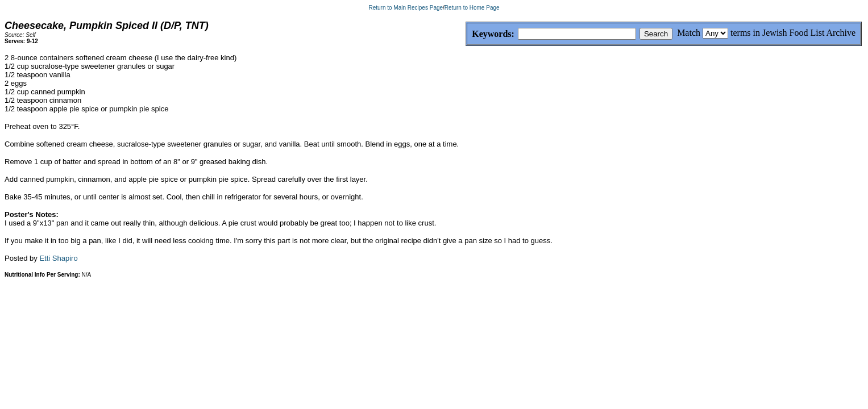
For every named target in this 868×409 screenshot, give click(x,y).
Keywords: (466, 34)
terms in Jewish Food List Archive (793, 33)
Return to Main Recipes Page (406, 8)
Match (689, 33)
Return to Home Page (472, 8)
